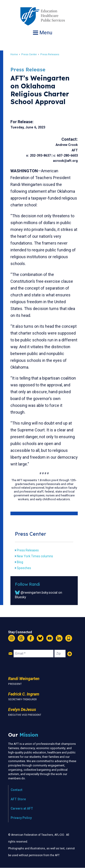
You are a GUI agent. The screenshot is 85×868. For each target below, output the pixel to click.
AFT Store (18, 799)
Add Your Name (70, 654)
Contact (17, 790)
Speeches (24, 568)
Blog (20, 562)
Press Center (29, 54)
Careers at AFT (22, 808)
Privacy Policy (21, 818)
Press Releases (50, 54)
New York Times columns (35, 556)
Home (14, 54)
